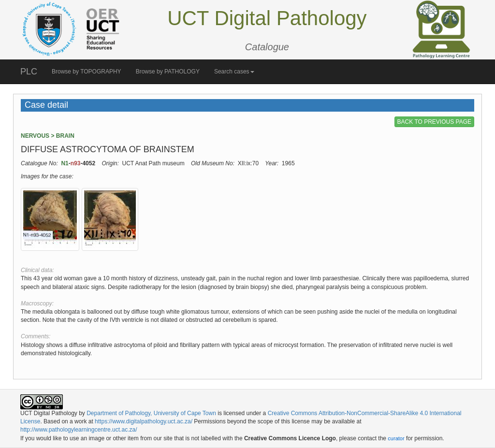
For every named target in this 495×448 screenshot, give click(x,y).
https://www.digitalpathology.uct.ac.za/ (144, 421)
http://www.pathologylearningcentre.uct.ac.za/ (79, 430)
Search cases (234, 72)
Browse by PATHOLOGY (168, 72)
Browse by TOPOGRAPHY (87, 72)
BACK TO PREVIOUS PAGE (434, 122)
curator (396, 438)
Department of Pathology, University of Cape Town (151, 413)
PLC (29, 72)
